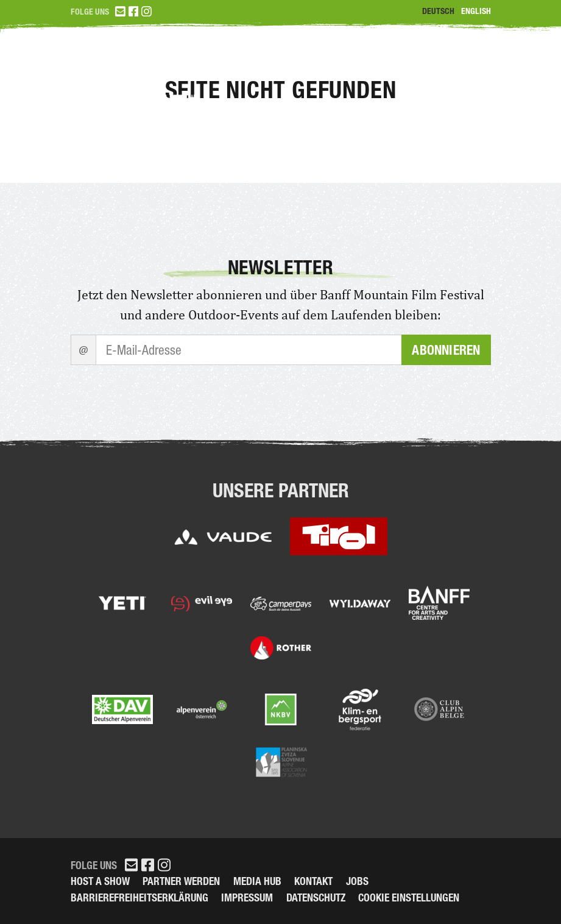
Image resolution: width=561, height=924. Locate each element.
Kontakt (313, 881)
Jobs (357, 881)
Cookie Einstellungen (409, 897)
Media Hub (257, 881)
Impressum (247, 897)
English (476, 11)
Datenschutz (316, 897)
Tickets (268, 61)
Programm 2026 (364, 61)
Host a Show (100, 881)
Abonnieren (446, 350)
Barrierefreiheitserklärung (139, 897)
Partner (463, 61)
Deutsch (438, 11)
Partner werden (181, 881)
